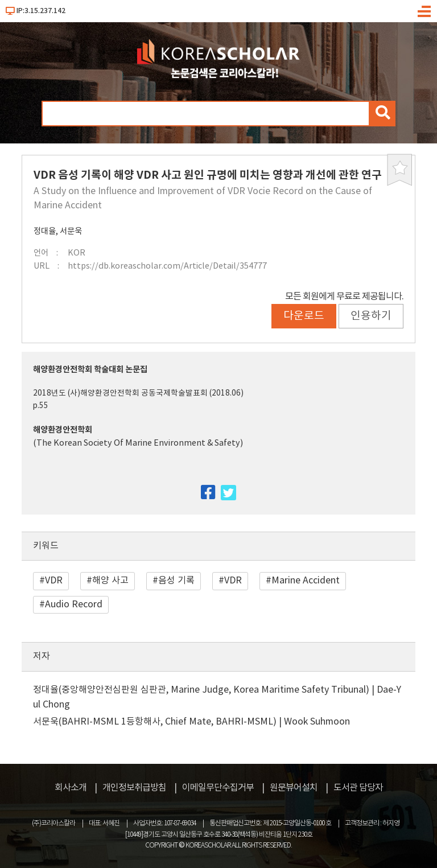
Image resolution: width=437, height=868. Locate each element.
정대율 (45, 231)
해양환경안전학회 (63, 430)
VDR (54, 581)
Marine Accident (306, 581)
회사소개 (71, 788)
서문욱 (71, 231)
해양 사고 (110, 581)
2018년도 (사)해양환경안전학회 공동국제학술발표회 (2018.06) (138, 393)
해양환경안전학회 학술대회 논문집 (90, 370)
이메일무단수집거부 (218, 788)
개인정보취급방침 (134, 788)
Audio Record (74, 604)
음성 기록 (176, 581)
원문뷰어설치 (294, 788)
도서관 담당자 (358, 788)
